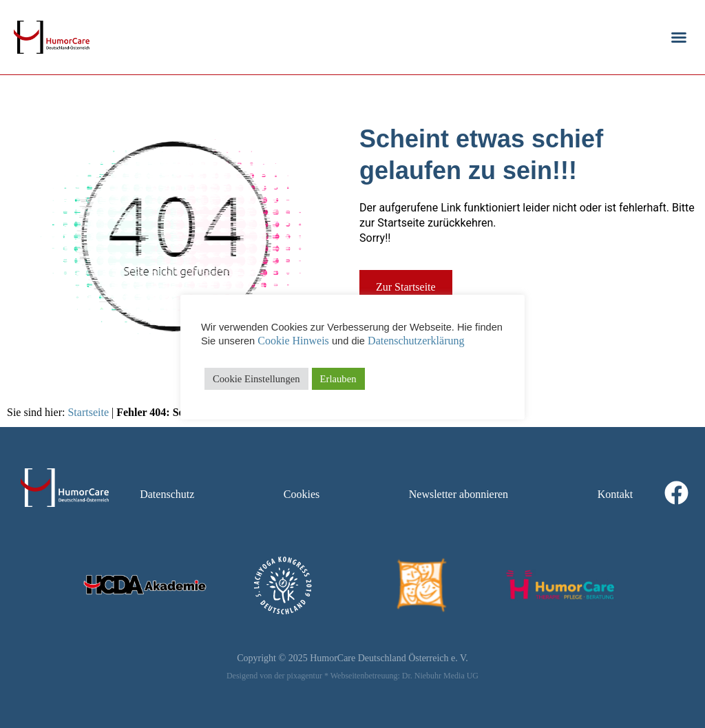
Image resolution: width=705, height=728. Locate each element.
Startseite (88, 412)
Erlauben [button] (338, 379)
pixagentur (305, 676)
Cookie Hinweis (293, 341)
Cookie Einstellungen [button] (256, 379)
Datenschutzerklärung (416, 341)
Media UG (461, 676)
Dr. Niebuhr (422, 676)
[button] (679, 37)
